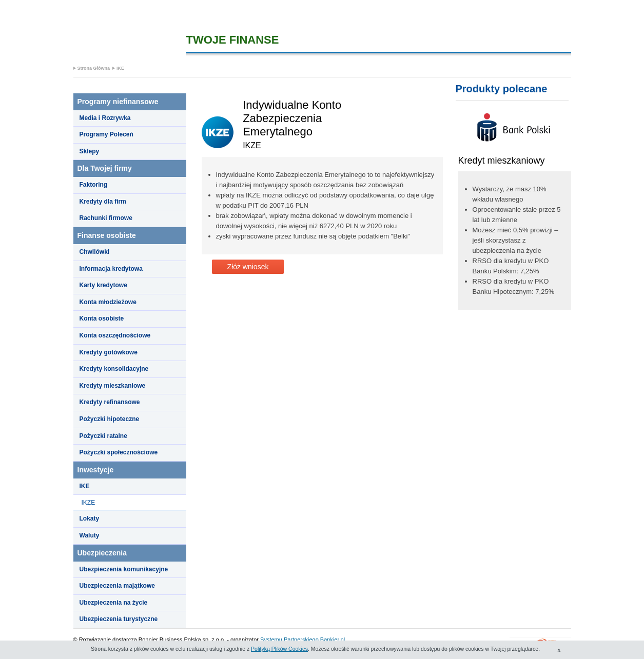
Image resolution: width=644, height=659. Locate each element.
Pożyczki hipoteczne (110, 419)
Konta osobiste (102, 318)
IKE (120, 68)
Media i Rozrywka (105, 118)
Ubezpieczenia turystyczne (119, 619)
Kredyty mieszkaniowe (113, 386)
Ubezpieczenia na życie (114, 603)
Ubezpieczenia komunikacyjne (124, 569)
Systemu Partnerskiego (289, 640)
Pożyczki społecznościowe (119, 452)
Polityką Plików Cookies (279, 649)
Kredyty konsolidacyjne (114, 369)
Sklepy (90, 151)
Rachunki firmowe (106, 218)
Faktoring (94, 185)
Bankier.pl (333, 640)
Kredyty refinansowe (110, 402)
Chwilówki (95, 252)
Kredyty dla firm (103, 202)
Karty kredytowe (103, 285)
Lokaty (90, 518)
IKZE (89, 503)
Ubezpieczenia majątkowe (117, 586)
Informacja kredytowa (111, 269)
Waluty (90, 535)
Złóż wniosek (248, 267)
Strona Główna (94, 68)
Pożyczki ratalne (103, 436)
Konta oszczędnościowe (115, 335)
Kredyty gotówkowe (109, 352)
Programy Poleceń (106, 134)
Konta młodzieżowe (108, 302)
